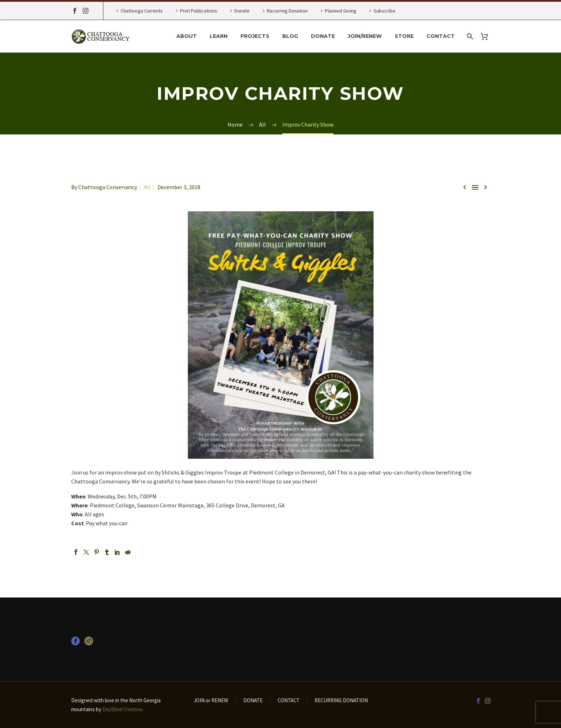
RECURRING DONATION (341, 701)
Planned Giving (341, 11)
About (187, 36)
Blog (290, 36)
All (147, 187)
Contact (441, 36)
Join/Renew (365, 36)
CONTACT (289, 701)
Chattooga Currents (142, 11)
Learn (219, 36)
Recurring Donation (287, 11)
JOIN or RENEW (211, 701)
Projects (255, 36)
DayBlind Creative (122, 709)
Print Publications (199, 11)
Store (404, 36)
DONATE (253, 701)
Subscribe (384, 11)
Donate (242, 11)
